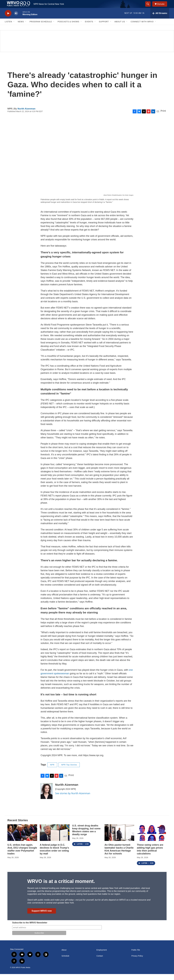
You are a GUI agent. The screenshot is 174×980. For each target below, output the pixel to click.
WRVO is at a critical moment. (61, 887)
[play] (8, 19)
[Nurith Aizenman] (47, 797)
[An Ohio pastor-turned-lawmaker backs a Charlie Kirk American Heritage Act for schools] (119, 839)
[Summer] (87, 47)
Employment (102, 956)
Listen (8, 28)
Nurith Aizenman (27, 115)
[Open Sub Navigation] (14, 28)
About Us (120, 28)
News (21, 28)
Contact (100, 962)
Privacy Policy (137, 962)
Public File (136, 956)
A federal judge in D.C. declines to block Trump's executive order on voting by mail (54, 855)
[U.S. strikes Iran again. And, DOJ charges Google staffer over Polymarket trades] (22, 839)
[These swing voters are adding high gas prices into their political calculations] (152, 839)
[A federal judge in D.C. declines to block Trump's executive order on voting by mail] (55, 839)
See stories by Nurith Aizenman (73, 799)
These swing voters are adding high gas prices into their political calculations (150, 855)
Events (89, 28)
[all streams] (160, 19)
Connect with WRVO (142, 28)
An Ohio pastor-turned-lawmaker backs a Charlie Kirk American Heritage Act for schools (119, 855)
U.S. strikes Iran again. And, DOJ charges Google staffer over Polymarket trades (22, 855)
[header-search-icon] (149, 7)
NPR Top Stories (69, 771)
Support (104, 28)
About (64, 956)
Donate (162, 7)
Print (163, 117)
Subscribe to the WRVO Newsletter (30, 929)
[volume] (16, 19)
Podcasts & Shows (68, 28)
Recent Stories (18, 826)
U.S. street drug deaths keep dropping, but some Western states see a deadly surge (86, 836)
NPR (52, 771)
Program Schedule (41, 28)
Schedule (65, 962)
